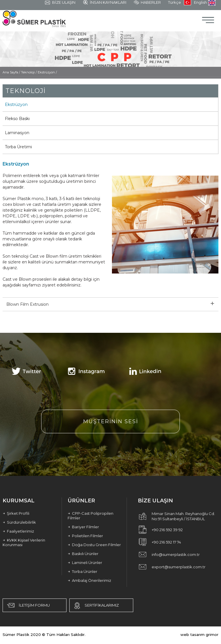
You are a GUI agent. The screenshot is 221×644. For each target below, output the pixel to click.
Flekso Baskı (17, 119)
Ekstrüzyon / (47, 72)
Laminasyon (17, 133)
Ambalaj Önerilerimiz (89, 580)
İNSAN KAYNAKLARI (104, 3)
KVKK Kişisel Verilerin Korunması (24, 542)
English (205, 3)
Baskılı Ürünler (83, 554)
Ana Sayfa (11, 72)
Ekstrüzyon (16, 105)
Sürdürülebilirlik (19, 522)
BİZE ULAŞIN (60, 3)
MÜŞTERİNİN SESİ (111, 421)
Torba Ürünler (82, 571)
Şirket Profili (16, 513)
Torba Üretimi (18, 147)
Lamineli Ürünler (85, 563)
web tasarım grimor (199, 634)
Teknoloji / (29, 72)
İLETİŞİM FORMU (28, 605)
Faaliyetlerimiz (18, 531)
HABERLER (147, 3)
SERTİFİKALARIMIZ (96, 606)
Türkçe (180, 3)
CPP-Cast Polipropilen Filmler (91, 516)
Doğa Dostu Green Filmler (94, 545)
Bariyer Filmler (83, 527)
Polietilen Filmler (85, 536)
